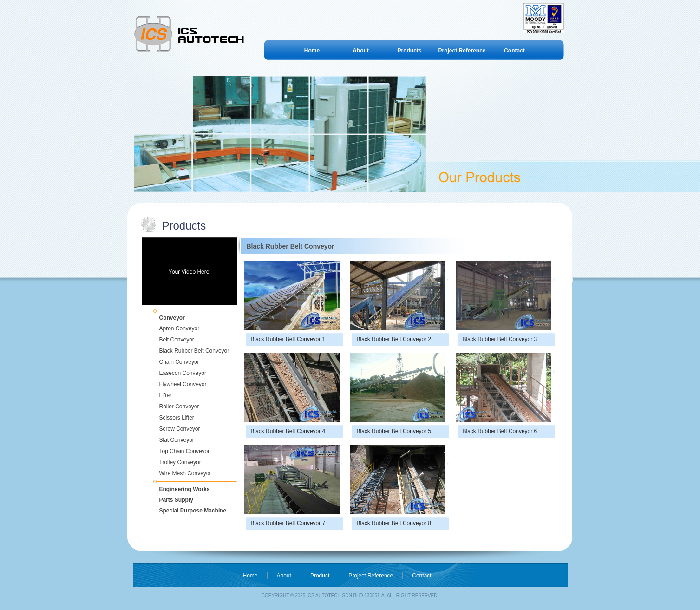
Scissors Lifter (177, 418)
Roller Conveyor (179, 407)
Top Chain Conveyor (185, 451)
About (361, 51)
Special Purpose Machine (193, 511)
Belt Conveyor (177, 340)
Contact (514, 51)
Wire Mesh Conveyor (185, 473)
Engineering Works (185, 489)
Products (409, 51)
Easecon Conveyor (183, 373)
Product (320, 576)
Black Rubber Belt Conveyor (194, 351)
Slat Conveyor (177, 440)
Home (312, 51)
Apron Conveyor (180, 328)
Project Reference (462, 51)
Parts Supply (176, 500)
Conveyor (172, 318)
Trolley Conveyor (180, 462)
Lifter (166, 395)
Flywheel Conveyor (183, 384)
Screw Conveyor (180, 429)
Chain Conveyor (179, 362)
